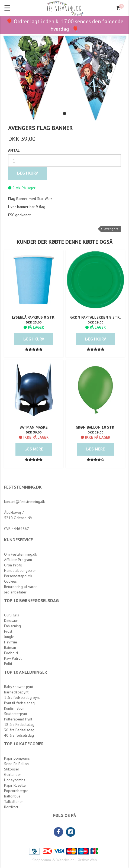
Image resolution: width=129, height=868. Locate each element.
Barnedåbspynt (16, 692)
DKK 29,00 (95, 322)
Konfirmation (14, 708)
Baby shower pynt (19, 687)
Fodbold (11, 653)
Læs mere (34, 449)
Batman (10, 647)
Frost (8, 631)
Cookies (10, 581)
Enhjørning (12, 626)
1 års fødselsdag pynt (22, 697)
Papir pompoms (17, 758)
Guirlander (13, 774)
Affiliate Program (18, 560)
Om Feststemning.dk (20, 554)
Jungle (9, 637)
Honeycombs (15, 780)
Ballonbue (12, 796)
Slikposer (12, 769)
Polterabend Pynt (18, 719)
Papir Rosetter (16, 785)
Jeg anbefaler (15, 592)
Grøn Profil (13, 565)
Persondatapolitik (18, 576)
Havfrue (11, 642)
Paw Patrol (13, 658)
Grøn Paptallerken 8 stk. (95, 317)
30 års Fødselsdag (19, 730)
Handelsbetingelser (20, 570)
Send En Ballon (16, 764)
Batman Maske (34, 427)
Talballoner (14, 802)
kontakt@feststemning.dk (24, 502)
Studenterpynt (16, 714)
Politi (8, 664)
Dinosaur (11, 620)
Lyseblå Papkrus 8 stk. (34, 317)
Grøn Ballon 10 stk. (95, 427)
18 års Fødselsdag (19, 725)
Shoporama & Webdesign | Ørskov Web (65, 860)
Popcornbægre (16, 791)
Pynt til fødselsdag (19, 703)
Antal (14, 150)
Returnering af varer (20, 587)
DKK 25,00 (34, 322)
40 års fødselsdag (19, 735)
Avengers (111, 229)
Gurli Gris (12, 615)
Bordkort (11, 807)
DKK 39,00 (34, 432)
